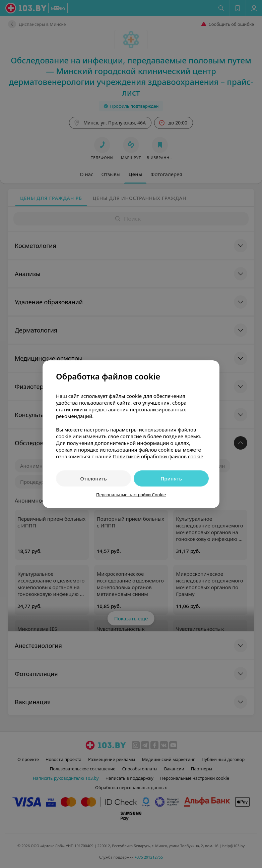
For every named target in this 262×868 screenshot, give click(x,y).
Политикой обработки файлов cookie (158, 456)
